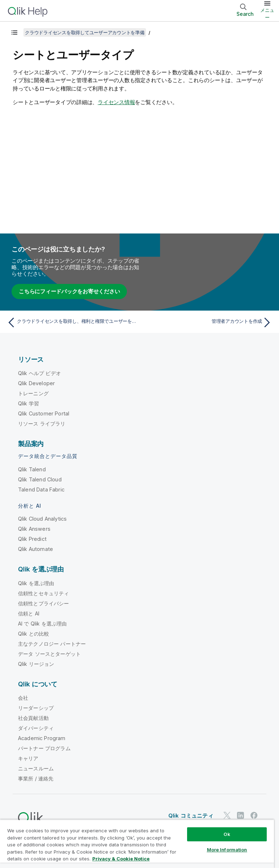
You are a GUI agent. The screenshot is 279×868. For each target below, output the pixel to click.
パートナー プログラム (44, 748)
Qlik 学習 (28, 403)
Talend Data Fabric (41, 489)
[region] (137, 844)
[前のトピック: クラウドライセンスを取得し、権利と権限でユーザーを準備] (71, 322)
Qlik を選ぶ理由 (36, 583)
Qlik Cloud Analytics (42, 519)
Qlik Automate (36, 549)
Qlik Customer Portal (44, 413)
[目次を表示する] (14, 32)
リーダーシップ (36, 708)
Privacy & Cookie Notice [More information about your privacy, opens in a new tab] (121, 859)
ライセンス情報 (116, 102)
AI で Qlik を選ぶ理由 (42, 624)
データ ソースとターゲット (49, 654)
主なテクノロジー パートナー (52, 644)
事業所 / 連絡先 (36, 778)
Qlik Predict (32, 539)
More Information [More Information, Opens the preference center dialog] (227, 850)
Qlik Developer (36, 383)
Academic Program (42, 738)
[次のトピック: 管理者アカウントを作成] (208, 322)
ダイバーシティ (36, 728)
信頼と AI (29, 613)
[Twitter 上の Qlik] (227, 815)
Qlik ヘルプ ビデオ (39, 373)
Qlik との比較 (34, 634)
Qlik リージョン (36, 664)
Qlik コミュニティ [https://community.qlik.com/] (191, 816)
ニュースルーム (36, 768)
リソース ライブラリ (42, 424)
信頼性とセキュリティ (44, 593)
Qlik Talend (32, 469)
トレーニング (33, 393)
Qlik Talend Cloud (40, 479)
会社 (23, 698)
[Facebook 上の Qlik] (254, 815)
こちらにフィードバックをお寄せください (69, 291)
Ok (227, 834)
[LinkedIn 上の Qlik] (240, 815)
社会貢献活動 (33, 718)
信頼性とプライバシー (44, 603)
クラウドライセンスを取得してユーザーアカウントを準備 (85, 32)
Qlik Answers (34, 529)
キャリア (28, 758)
